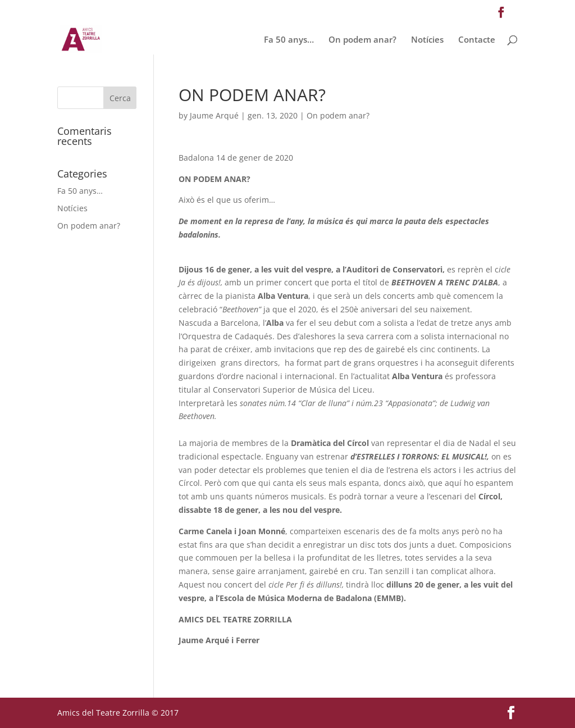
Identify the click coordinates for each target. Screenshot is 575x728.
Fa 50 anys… (289, 40)
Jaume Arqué (214, 115)
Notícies (427, 40)
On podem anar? (362, 40)
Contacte (477, 40)
